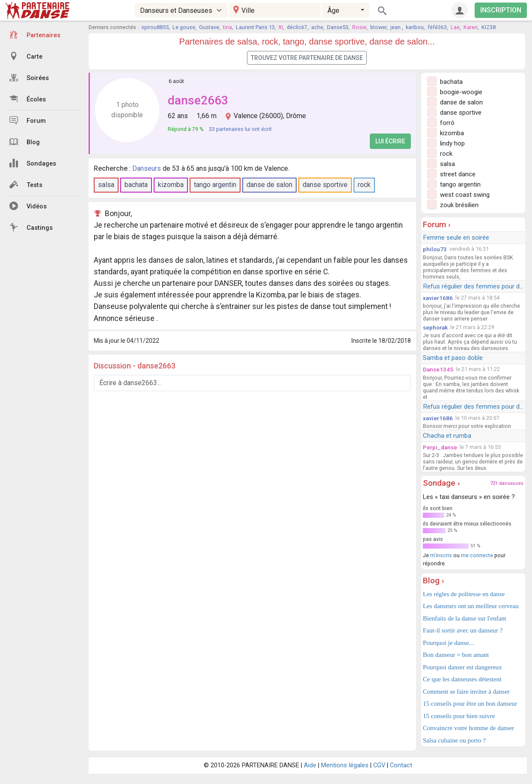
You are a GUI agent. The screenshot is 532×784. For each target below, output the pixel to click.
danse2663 (198, 100)
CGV (379, 765)
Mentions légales (345, 765)
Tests (26, 184)
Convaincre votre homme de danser (468, 728)
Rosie (359, 27)
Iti (281, 27)
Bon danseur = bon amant (456, 655)
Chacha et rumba (447, 436)
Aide (310, 765)
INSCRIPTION (501, 10)
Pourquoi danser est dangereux (462, 667)
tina (227, 27)
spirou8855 (155, 27)
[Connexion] (460, 10)
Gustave (209, 27)
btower (378, 27)
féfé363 (437, 27)
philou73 (435, 249)
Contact (401, 765)
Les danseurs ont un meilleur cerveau (471, 606)
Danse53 (338, 27)
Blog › (434, 581)
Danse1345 (438, 369)
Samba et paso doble (453, 358)
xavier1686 (438, 298)
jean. (396, 27)
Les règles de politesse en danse (464, 594)
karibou (415, 27)
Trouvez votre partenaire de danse (307, 58)
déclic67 (297, 27)
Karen (471, 27)
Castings (31, 227)
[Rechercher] (382, 10)
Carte (26, 56)
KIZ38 (489, 27)
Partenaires (35, 35)
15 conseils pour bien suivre (459, 716)
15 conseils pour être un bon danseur (470, 704)
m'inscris (441, 555)
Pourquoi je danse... (448, 643)
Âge (333, 10)
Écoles (28, 99)
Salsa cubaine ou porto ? (454, 740)
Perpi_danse (440, 447)
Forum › (437, 224)
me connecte (477, 555)
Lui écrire (390, 141)
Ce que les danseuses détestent (462, 679)
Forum (28, 120)
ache (317, 27)
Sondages (33, 163)
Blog (25, 142)
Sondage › (441, 483)
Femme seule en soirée (456, 238)
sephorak (435, 327)
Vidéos (28, 206)
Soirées (29, 77)
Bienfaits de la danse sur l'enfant (465, 618)
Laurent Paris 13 (255, 27)
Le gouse (184, 27)
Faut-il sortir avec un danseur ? (463, 630)
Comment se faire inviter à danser (466, 692)
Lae (455, 27)
